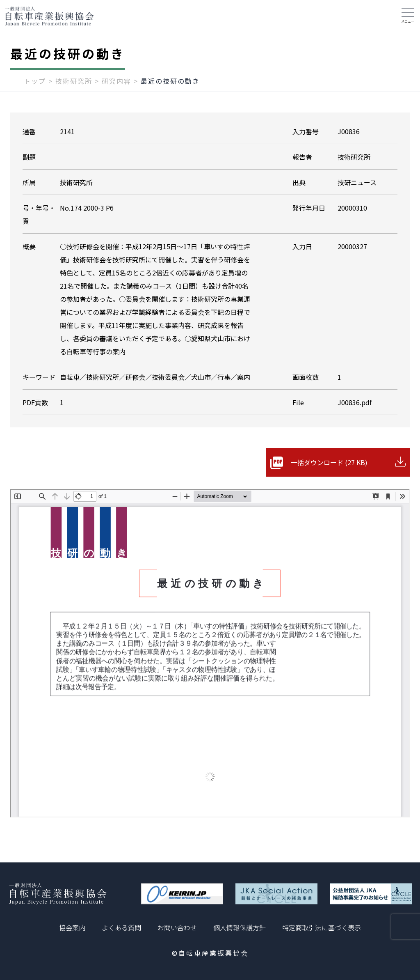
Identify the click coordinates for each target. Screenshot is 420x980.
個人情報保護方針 (240, 927)
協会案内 (72, 927)
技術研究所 (74, 81)
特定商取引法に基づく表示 (322, 927)
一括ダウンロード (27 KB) (329, 462)
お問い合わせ (177, 927)
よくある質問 (121, 927)
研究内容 (116, 81)
